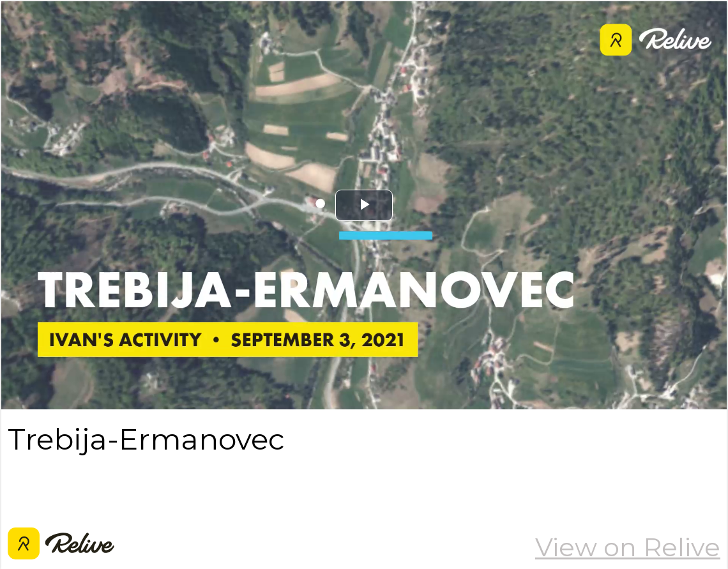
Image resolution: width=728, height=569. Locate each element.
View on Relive (628, 547)
